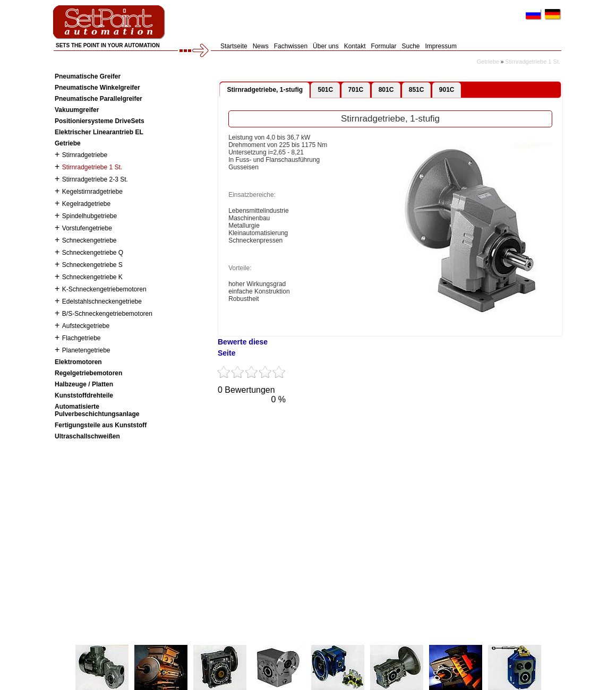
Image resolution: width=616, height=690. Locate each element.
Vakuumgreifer (77, 110)
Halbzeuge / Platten (84, 384)
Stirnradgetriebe (85, 155)
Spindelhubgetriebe (89, 216)
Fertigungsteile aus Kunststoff (101, 425)
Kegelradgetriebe (86, 204)
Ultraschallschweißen (87, 436)
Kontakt (355, 46)
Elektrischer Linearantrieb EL (99, 132)
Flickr (379, 420)
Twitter (233, 420)
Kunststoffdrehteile (84, 395)
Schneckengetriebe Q (93, 253)
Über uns (326, 46)
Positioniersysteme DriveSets (100, 121)
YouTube (291, 420)
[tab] (265, 90)
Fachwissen (291, 46)
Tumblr (320, 420)
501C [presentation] (325, 90)
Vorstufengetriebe (87, 228)
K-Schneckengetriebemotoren (104, 289)
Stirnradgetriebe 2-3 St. (95, 179)
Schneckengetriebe (89, 240)
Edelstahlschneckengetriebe (102, 301)
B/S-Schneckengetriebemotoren (107, 314)
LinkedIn (408, 420)
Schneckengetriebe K (92, 277)
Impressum (441, 46)
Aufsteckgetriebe (86, 326)
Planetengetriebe (86, 350)
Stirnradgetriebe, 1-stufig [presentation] (265, 90)
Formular (383, 46)
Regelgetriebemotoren (88, 373)
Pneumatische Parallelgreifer (99, 99)
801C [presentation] (386, 90)
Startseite (234, 46)
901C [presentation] (447, 90)
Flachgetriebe (82, 338)
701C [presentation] (356, 90)
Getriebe (488, 62)
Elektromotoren (78, 362)
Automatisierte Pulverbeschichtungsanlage (97, 410)
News (261, 46)
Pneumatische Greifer (88, 76)
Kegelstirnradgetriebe (92, 192)
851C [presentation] (417, 90)
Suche (411, 46)
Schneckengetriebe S (92, 265)
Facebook (262, 420)
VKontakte (349, 420)
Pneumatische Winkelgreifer (97, 88)
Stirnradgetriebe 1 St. (533, 62)
